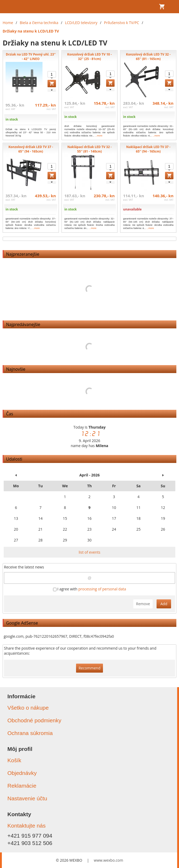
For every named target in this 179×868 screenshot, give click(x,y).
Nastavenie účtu (27, 798)
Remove (143, 604)
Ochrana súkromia (30, 733)
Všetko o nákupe (28, 708)
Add (164, 604)
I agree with (90, 589)
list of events (89, 552)
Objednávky (22, 773)
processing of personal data (102, 589)
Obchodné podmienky (34, 720)
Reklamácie (22, 786)
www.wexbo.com (108, 860)
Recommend (90, 668)
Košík (14, 760)
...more (99, 136)
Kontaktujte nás (27, 826)
